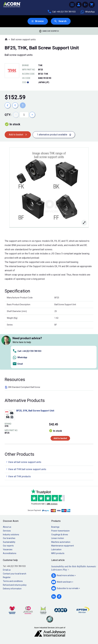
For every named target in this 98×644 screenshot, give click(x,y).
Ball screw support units (23, 39)
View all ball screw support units (25, 462)
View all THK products (19, 476)
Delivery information (12, 589)
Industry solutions (11, 535)
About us (7, 527)
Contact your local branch (15, 574)
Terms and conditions (13, 581)
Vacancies (8, 549)
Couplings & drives (60, 535)
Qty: (8, 115)
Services (7, 531)
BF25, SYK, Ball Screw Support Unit (35, 411)
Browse (39, 21)
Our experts (8, 546)
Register (7, 577)
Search (62, 21)
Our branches (9, 538)
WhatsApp (88, 12)
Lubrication (56, 549)
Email (18, 364)
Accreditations (10, 553)
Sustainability (9, 542)
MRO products (58, 553)
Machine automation (61, 542)
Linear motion (58, 538)
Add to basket (16, 135)
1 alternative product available (52, 135)
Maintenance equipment (63, 546)
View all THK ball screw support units (27, 469)
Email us (7, 570)
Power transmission (60, 531)
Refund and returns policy (15, 585)
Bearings (55, 527)
